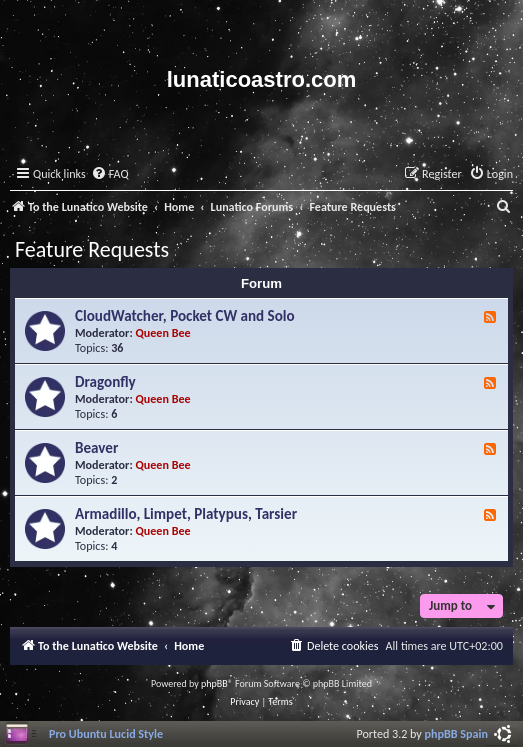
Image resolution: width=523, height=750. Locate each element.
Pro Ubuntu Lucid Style (106, 733)
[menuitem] (110, 174)
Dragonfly (105, 382)
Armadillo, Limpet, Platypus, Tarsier (186, 514)
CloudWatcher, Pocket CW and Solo (185, 316)
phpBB (214, 683)
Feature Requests (92, 249)
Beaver (96, 448)
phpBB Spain (456, 733)
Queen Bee (163, 332)
